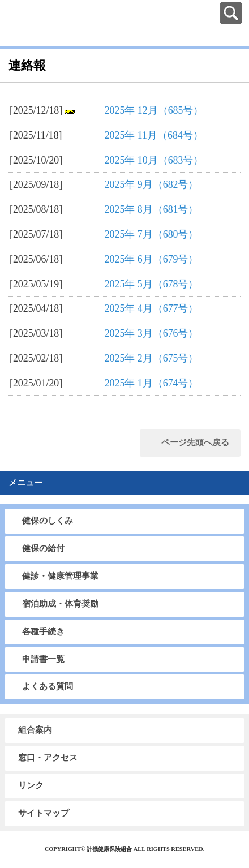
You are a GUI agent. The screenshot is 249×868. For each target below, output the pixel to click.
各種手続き (43, 631)
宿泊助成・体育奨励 (60, 604)
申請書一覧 (43, 659)
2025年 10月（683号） (154, 160)
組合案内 (35, 730)
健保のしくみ (48, 521)
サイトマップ (44, 813)
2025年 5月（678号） (152, 284)
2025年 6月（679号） (152, 259)
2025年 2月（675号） (152, 358)
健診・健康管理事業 (60, 576)
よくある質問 (48, 686)
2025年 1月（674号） (152, 383)
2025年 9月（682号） (152, 184)
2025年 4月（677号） (152, 308)
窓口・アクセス (48, 758)
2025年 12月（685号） (154, 110)
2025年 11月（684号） (154, 135)
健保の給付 (43, 548)
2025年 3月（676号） (152, 333)
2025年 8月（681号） (152, 209)
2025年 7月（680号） (152, 234)
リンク (31, 785)
